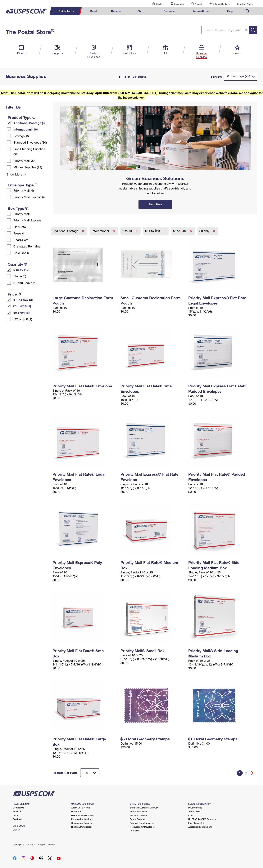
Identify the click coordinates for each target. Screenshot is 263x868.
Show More (14, 174)
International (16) (26, 129)
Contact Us (18, 808)
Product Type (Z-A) (239, 76)
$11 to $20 (153, 231)
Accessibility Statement (200, 827)
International (101, 231)
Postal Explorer (138, 819)
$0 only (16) (22, 312)
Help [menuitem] (230, 11)
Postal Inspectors (139, 811)
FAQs (16, 815)
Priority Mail (22, 214)
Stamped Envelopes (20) (30, 142)
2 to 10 (127, 231)
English (156, 4)
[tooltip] (34, 117)
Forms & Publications (82, 819)
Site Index (18, 811)
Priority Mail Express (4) (29, 197)
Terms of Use (195, 811)
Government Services (82, 823)
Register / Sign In (245, 4)
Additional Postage (66, 231)
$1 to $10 (180, 231)
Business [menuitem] (170, 11)
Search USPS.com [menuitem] (247, 11)
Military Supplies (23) (28, 167)
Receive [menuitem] (116, 11)
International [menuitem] (201, 11)
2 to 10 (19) (21, 270)
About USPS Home (81, 808)
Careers (17, 830)
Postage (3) (21, 136)
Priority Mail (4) (24, 190)
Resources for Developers (143, 827)
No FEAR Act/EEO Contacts (202, 819)
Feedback (18, 819)
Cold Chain (21, 253)
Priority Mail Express (27, 220)
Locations (179, 4)
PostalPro (135, 831)
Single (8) (20, 276)
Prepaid (19, 233)
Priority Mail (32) (24, 161)
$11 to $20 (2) (23, 299)
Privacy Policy (195, 808)
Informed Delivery (222, 4)
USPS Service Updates (82, 815)
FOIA (191, 815)
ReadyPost (21, 240)
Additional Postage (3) (29, 123)
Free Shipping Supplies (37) (29, 151)
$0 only (205, 231)
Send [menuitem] (93, 11)
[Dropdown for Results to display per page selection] (90, 773)
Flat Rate (20, 227)
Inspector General (139, 815)
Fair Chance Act (196, 823)
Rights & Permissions (82, 827)
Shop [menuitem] (141, 11)
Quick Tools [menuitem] (66, 11)
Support (198, 4)
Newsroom (77, 811)
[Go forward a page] (252, 773)
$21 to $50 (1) (23, 319)
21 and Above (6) (25, 283)
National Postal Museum (142, 823)
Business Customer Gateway (144, 808)
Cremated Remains (27, 246)
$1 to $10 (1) (22, 306)
